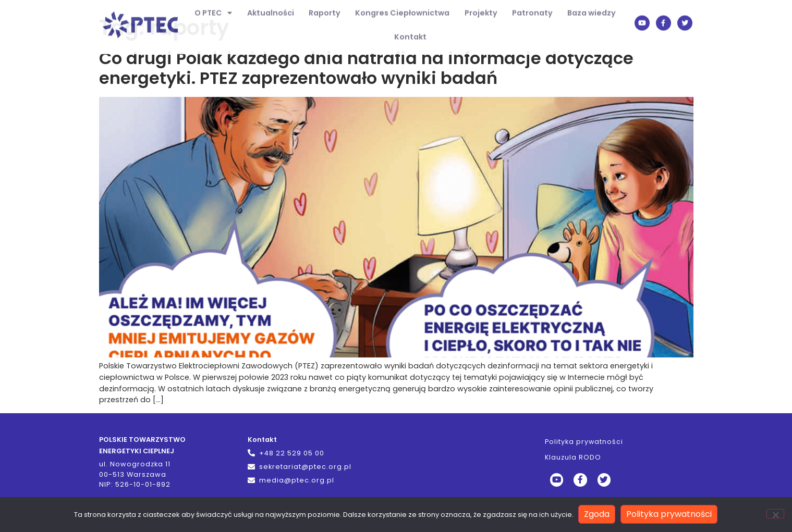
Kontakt (410, 29)
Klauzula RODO (573, 457)
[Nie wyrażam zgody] (775, 514)
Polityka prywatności (584, 442)
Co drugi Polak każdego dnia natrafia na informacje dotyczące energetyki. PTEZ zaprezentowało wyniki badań (366, 68)
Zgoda (597, 515)
